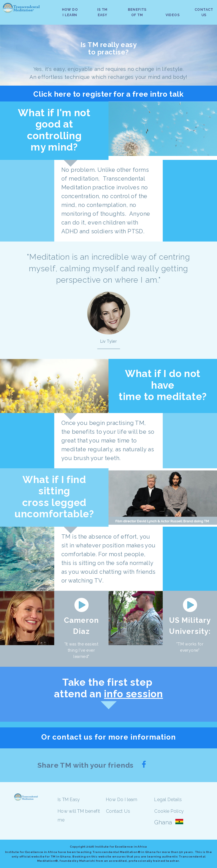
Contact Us (118, 811)
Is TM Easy (69, 800)
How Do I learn (122, 800)
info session (133, 694)
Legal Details (168, 800)
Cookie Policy (169, 811)
